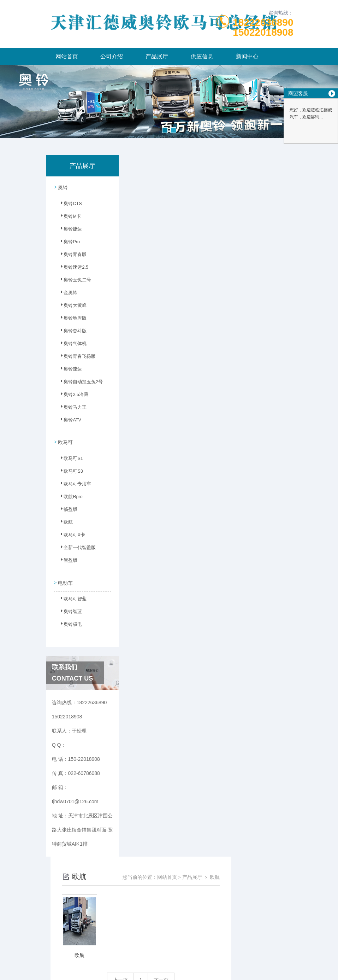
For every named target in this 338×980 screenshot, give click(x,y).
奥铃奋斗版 (71, 332)
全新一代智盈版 (76, 547)
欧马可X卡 (71, 534)
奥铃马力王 (71, 408)
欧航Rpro (70, 496)
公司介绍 (112, 56)
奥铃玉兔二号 (73, 281)
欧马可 (65, 439)
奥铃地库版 (71, 319)
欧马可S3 (70, 470)
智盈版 (67, 559)
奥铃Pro (68, 243)
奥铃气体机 (71, 345)
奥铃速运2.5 (72, 268)
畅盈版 (67, 508)
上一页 (183, 279)
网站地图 (169, 969)
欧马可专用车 (73, 483)
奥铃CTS (69, 205)
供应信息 (202, 56)
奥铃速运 (69, 370)
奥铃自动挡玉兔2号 (77, 383)
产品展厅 (157, 56)
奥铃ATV (69, 421)
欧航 (65, 521)
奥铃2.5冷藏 (72, 396)
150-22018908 (95, 935)
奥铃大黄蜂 (71, 307)
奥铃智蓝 (69, 608)
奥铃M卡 (69, 217)
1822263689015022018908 (263, 27)
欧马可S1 (70, 457)
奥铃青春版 (71, 256)
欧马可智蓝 (71, 596)
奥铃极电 (69, 621)
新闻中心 (247, 56)
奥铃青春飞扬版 (76, 357)
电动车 (65, 577)
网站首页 (67, 56)
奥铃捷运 (69, 230)
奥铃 (63, 186)
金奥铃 (67, 294)
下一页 (223, 279)
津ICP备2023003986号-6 (221, 946)
